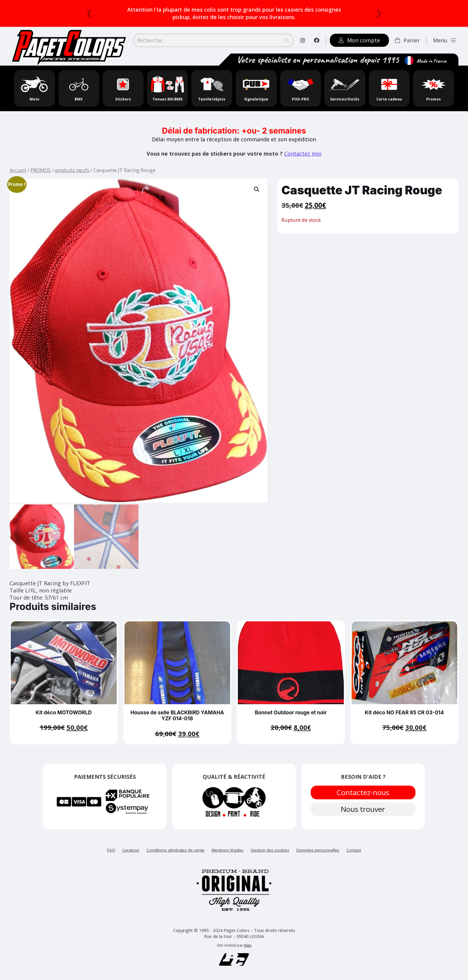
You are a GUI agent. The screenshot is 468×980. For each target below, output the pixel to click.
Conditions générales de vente (176, 848)
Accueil (18, 170)
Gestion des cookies (270, 848)
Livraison (131, 848)
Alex (248, 943)
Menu (444, 40)
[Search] (213, 40)
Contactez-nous (363, 791)
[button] (257, 189)
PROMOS (41, 170)
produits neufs (72, 170)
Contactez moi (303, 154)
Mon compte (359, 40)
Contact (354, 848)
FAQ (111, 848)
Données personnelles (318, 848)
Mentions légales (228, 848)
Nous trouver (363, 809)
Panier (408, 40)
